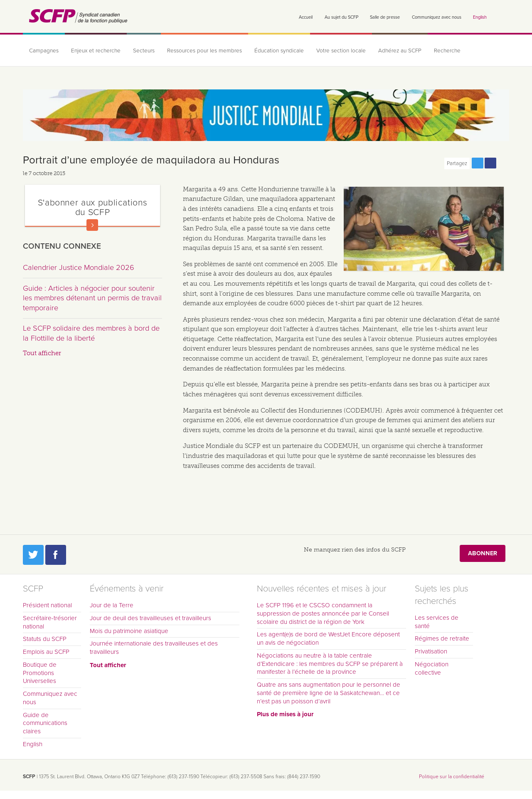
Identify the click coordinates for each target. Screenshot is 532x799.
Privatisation (431, 651)
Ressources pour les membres (204, 51)
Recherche (447, 51)
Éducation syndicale (279, 51)
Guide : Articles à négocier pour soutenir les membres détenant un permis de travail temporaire (92, 298)
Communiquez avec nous (437, 17)
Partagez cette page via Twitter (478, 163)
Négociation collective (432, 668)
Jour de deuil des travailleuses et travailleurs (150, 618)
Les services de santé (437, 622)
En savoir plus (92, 225)
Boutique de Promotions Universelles (40, 673)
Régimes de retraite (442, 638)
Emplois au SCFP (46, 652)
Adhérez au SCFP (400, 51)
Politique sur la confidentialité (452, 777)
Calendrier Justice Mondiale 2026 (79, 267)
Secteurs (144, 51)
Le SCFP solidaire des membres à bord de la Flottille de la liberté (91, 333)
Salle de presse (385, 17)
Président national (47, 605)
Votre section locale (341, 51)
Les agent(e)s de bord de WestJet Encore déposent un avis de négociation (328, 638)
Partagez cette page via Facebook (490, 163)
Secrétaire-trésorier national (50, 622)
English (480, 17)
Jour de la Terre (112, 605)
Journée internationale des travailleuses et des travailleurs (154, 648)
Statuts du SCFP (45, 639)
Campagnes (44, 51)
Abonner (483, 553)
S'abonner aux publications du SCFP (93, 207)
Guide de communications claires (45, 723)
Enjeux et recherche (96, 51)
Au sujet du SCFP (341, 17)
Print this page (503, 163)
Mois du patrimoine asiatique (129, 631)
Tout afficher (42, 353)
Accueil (306, 17)
